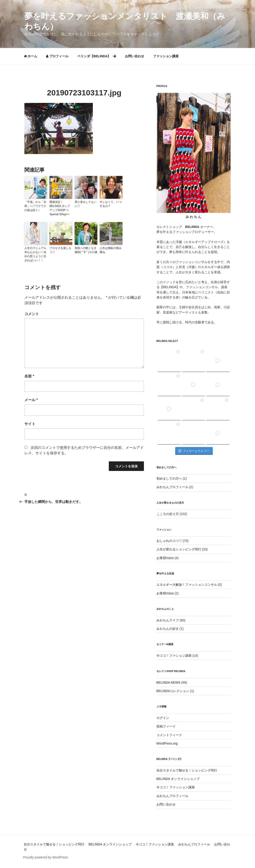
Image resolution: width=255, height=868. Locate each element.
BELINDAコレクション (173, 691)
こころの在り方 (168, 514)
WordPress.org (167, 743)
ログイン (163, 718)
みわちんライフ (168, 620)
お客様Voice (165, 558)
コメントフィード (169, 735)
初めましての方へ (169, 478)
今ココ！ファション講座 (174, 656)
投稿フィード (166, 726)
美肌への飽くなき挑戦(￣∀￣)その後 (86, 250)
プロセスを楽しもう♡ (60, 250)
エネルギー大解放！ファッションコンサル (187, 585)
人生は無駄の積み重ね (111, 250)
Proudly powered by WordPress (46, 857)
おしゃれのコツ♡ (169, 541)
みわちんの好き (168, 629)
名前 (29, 376)
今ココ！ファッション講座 (176, 787)
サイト (30, 424)
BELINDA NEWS (168, 682)
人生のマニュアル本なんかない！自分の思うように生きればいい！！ (35, 254)
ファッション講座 (166, 56)
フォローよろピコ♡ (194, 451)
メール (31, 400)
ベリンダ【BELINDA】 (97, 56)
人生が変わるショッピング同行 (179, 549)
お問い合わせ (135, 56)
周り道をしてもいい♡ (86, 204)
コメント (32, 314)
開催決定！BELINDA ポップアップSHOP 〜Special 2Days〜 (60, 208)
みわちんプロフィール (172, 487)
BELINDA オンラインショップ (178, 779)
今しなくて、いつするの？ (111, 204)
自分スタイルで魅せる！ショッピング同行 (187, 770)
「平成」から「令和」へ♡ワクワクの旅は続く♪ (35, 206)
